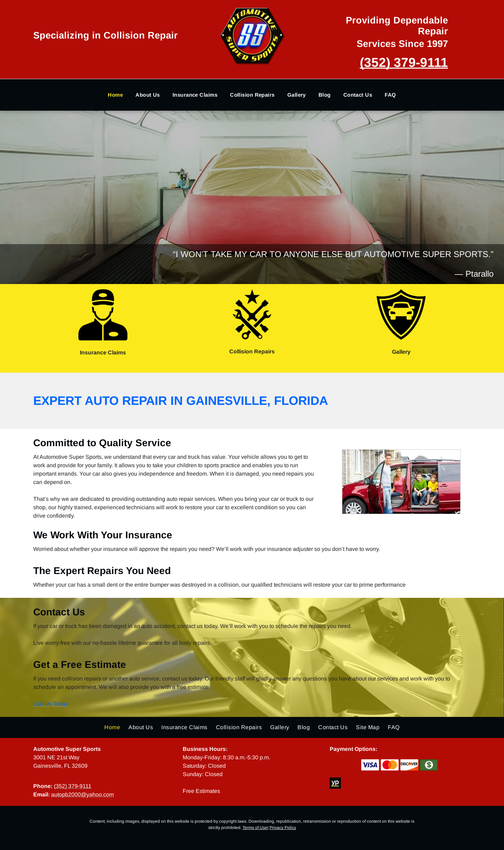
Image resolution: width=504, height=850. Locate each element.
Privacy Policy (283, 828)
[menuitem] (115, 95)
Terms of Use (255, 828)
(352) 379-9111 (404, 63)
